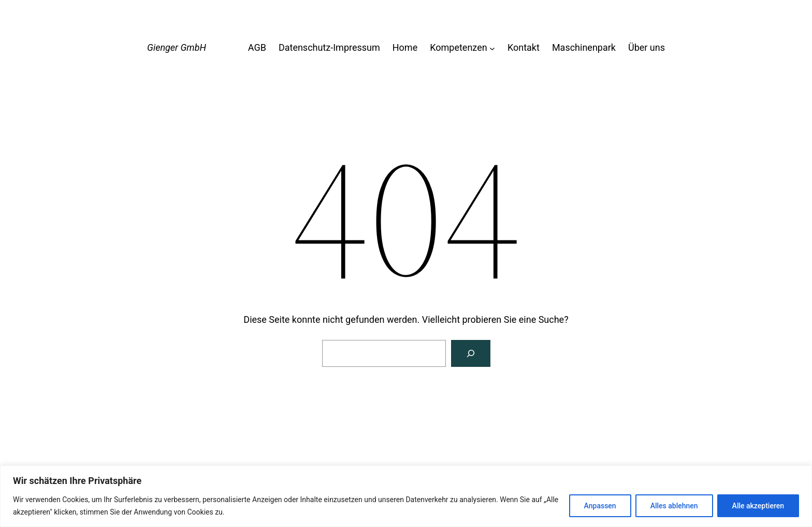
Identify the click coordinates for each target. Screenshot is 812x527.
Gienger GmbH (177, 47)
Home (405, 47)
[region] (406, 496)
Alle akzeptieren (758, 506)
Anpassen (600, 506)
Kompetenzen (458, 47)
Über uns (647, 47)
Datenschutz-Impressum (329, 47)
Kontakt (524, 47)
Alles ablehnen (674, 506)
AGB (257, 47)
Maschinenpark (584, 47)
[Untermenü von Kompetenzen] (492, 48)
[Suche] (471, 353)
